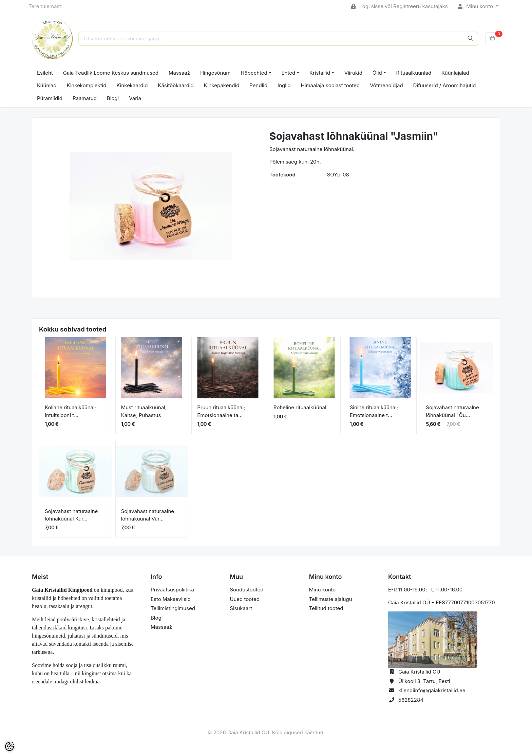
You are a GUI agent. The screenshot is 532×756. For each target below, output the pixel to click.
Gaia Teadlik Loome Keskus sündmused (111, 73)
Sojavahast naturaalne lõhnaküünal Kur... (71, 515)
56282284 (411, 700)
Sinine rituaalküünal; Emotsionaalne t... (374, 411)
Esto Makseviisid (171, 599)
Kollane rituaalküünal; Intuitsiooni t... (70, 411)
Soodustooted (246, 590)
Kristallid (320, 73)
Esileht (45, 73)
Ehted (289, 73)
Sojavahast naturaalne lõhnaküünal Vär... (148, 515)
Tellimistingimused (173, 608)
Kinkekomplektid (86, 85)
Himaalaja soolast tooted (330, 85)
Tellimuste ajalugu (331, 599)
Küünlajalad (455, 73)
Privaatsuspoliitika (172, 590)
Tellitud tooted (326, 608)
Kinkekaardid (132, 85)
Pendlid (258, 85)
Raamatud (85, 98)
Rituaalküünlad (414, 73)
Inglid (284, 85)
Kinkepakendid (222, 85)
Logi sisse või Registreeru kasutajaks (400, 6)
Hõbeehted (254, 73)
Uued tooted (245, 599)
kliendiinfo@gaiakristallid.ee (432, 690)
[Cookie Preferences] (9, 746)
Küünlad (47, 85)
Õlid (377, 73)
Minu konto (476, 6)
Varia (135, 98)
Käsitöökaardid (176, 85)
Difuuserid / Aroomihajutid (445, 85)
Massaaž (179, 73)
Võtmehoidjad (386, 85)
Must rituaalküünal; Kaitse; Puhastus (144, 411)
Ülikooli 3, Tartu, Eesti (424, 681)
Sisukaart (241, 608)
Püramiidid (50, 98)
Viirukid (353, 73)
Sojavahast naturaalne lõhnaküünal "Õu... (452, 411)
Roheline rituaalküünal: (301, 407)
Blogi (113, 98)
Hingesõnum (215, 73)
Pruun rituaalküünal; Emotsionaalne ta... (221, 411)
